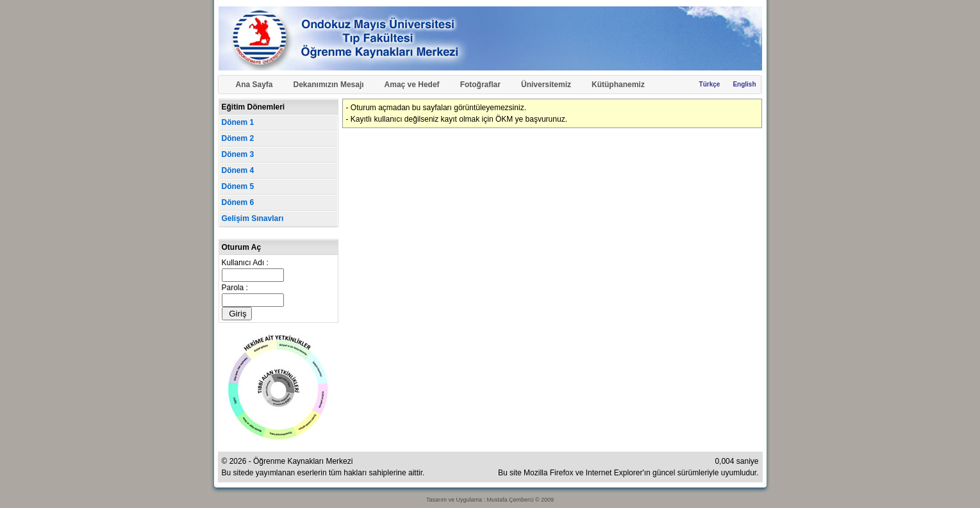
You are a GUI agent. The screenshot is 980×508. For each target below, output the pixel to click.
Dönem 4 (238, 170)
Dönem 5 (238, 186)
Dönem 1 (238, 122)
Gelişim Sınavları (253, 218)
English (744, 84)
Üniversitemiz (546, 85)
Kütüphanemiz (618, 85)
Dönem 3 (238, 154)
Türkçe (710, 84)
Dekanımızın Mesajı (329, 85)
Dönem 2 (238, 138)
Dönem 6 (238, 202)
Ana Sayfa (254, 85)
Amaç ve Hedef (412, 85)
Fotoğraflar (480, 85)
